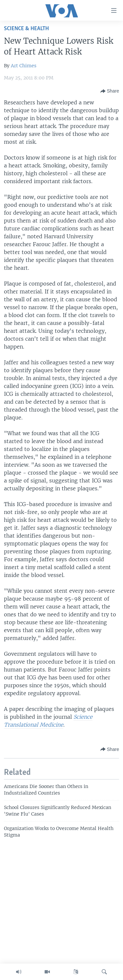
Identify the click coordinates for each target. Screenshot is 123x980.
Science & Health (26, 29)
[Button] (110, 91)
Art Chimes (24, 66)
